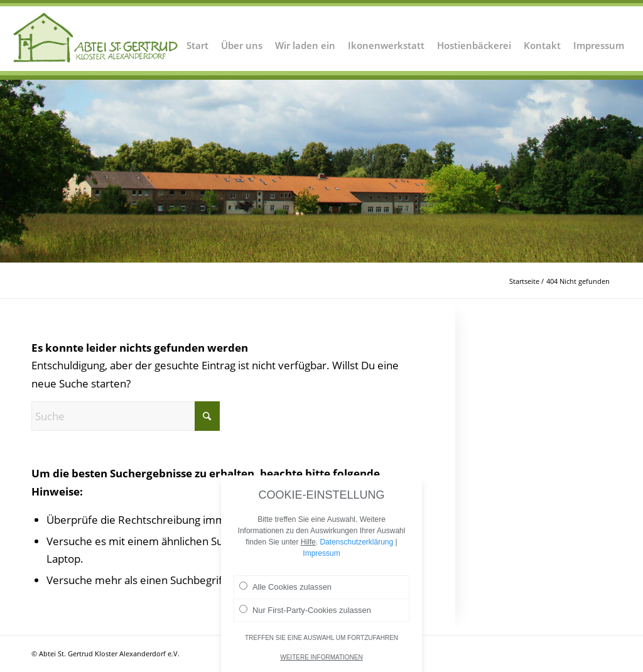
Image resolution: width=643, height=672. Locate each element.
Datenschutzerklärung (356, 547)
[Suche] (126, 416)
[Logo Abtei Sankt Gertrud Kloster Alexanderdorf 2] (96, 38)
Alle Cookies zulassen (285, 592)
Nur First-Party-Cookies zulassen (305, 615)
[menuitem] (197, 38)
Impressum (321, 558)
